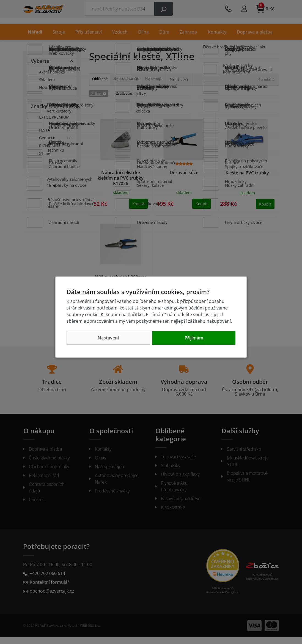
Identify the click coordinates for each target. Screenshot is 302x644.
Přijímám (194, 338)
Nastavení (108, 338)
